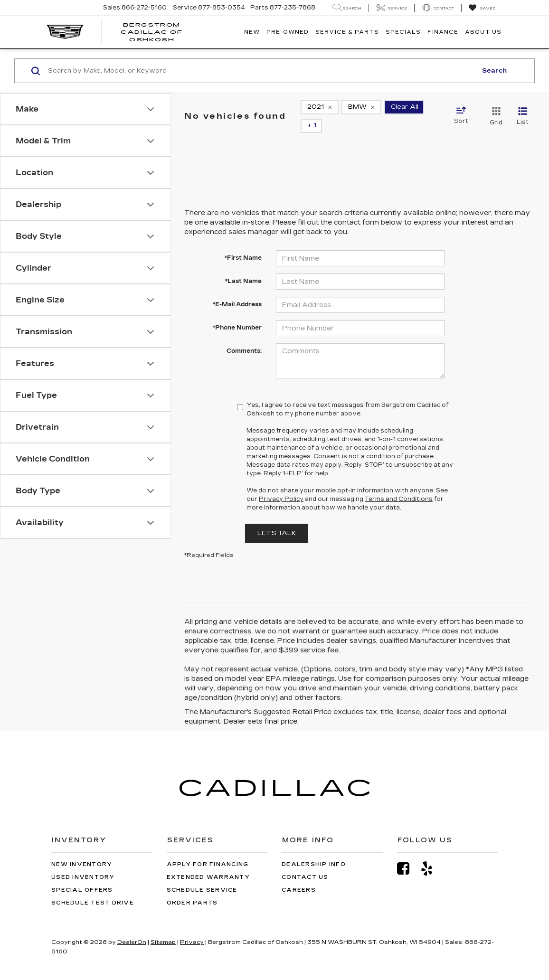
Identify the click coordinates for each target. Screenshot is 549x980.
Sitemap (163, 928)
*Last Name (243, 267)
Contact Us (305, 863)
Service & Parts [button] (347, 32)
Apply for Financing (208, 851)
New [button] (252, 32)
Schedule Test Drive (93, 889)
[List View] (523, 110)
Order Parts (192, 889)
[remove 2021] (320, 110)
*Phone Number (237, 314)
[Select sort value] (464, 109)
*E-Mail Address (237, 291)
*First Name (243, 244)
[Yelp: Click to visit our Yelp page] (432, 855)
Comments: (244, 337)
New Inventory (82, 851)
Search (494, 71)
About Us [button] (483, 32)
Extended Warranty (208, 863)
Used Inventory (83, 863)
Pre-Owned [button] (288, 32)
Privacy (192, 928)
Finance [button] (443, 32)
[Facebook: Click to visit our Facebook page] (408, 855)
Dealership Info (314, 851)
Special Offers (82, 876)
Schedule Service (202, 876)
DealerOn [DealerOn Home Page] (132, 928)
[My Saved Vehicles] (482, 8)
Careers (299, 876)
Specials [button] (403, 32)
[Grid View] (494, 110)
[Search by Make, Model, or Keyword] (261, 71)
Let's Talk (277, 519)
